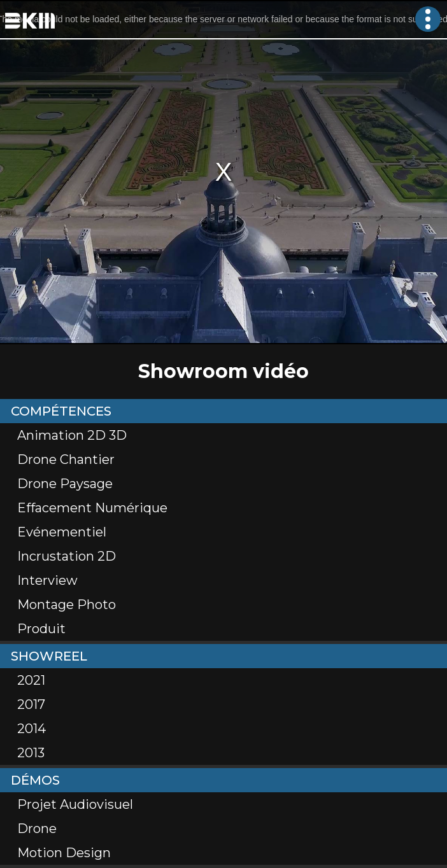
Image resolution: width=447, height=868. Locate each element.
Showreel (49, 656)
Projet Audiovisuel (75, 804)
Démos (35, 780)
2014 (32, 729)
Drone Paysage (65, 484)
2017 (31, 704)
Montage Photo (67, 605)
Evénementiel (62, 532)
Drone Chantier (66, 459)
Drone (37, 829)
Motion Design (64, 853)
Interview (47, 580)
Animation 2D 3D (72, 435)
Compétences (61, 411)
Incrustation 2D (67, 556)
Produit (41, 629)
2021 (31, 680)
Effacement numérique (92, 508)
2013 (31, 753)
